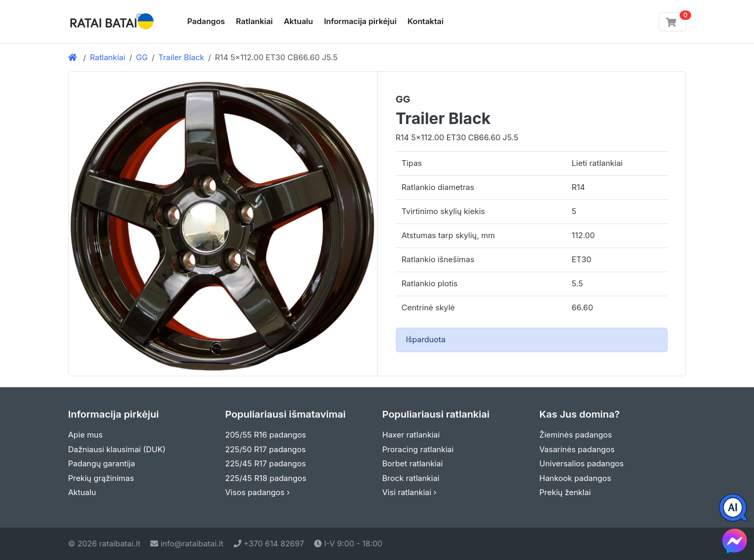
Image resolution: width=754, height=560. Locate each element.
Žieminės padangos (576, 435)
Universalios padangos (581, 463)
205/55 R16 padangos (266, 435)
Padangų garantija (102, 463)
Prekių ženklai (565, 492)
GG (142, 57)
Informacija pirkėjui (361, 21)
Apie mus (85, 435)
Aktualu (298, 21)
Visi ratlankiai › (409, 492)
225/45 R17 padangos (265, 463)
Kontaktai (425, 21)
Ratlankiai (254, 21)
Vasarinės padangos (577, 449)
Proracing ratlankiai (418, 449)
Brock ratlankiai (411, 478)
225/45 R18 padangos (266, 478)
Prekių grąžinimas (101, 478)
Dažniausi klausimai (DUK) (117, 449)
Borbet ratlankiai (413, 463)
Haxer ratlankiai (411, 435)
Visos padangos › (257, 492)
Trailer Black (181, 57)
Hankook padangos (575, 478)
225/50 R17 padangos (265, 449)
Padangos (206, 21)
